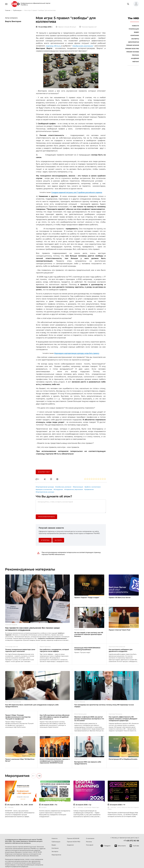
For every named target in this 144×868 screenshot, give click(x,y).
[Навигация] (6, 4)
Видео (136, 32)
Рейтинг (136, 62)
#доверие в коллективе (44, 489)
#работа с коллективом (93, 487)
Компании (135, 35)
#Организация (78, 487)
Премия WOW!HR (133, 45)
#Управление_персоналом (74, 489)
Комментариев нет (88, 27)
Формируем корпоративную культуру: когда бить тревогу (77, 353)
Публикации (134, 29)
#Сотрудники (58, 489)
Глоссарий (90, 845)
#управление (89, 489)
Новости (135, 26)
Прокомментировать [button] (46, 517)
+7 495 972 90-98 (131, 841)
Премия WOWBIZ (133, 52)
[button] (135, 4)
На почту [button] (58, 540)
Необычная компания (83, 46)
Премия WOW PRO (132, 49)
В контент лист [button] (44, 472)
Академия (135, 58)
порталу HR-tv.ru (54, 46)
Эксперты (135, 39)
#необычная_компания (63, 487)
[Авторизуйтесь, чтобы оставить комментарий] (71, 506)
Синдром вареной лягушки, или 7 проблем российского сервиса (77, 192)
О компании (90, 838)
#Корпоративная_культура (45, 492)
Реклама (136, 55)
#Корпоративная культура (45, 487)
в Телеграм (45, 540)
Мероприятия (134, 42)
